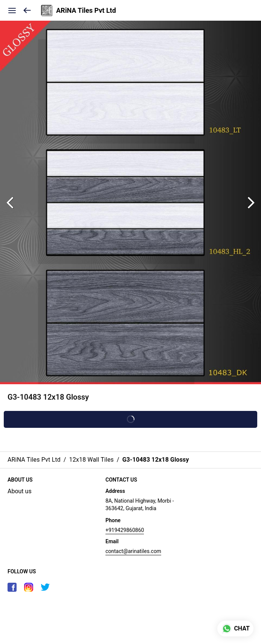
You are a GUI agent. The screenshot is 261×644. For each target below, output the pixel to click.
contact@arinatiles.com (133, 551)
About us (20, 491)
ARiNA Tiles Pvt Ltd (86, 11)
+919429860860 (125, 530)
